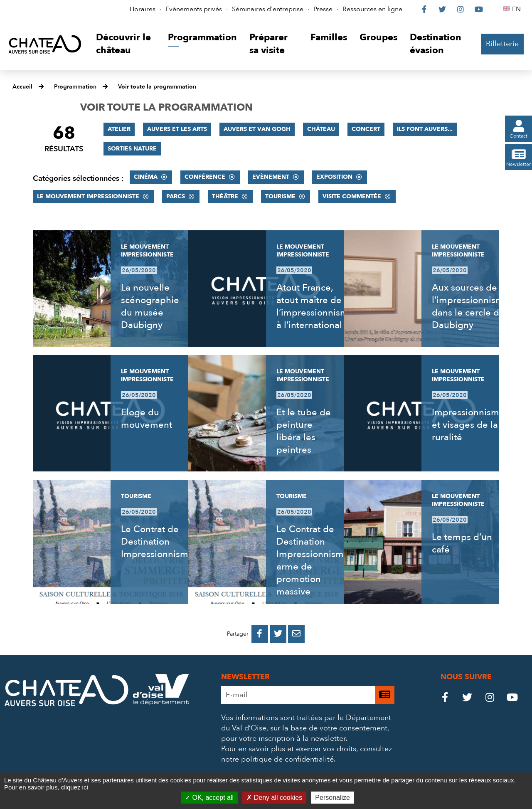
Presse (323, 9)
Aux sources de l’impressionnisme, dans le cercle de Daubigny (472, 306)
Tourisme (280, 196)
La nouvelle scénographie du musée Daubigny (150, 306)
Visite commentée (352, 196)
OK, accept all (209, 798)
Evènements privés (194, 9)
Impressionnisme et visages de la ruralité (468, 425)
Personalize (332, 798)
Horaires (143, 9)
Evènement (271, 177)
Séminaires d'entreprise (268, 9)
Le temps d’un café (462, 543)
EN (518, 9)
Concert (366, 129)
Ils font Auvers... (425, 129)
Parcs (176, 196)
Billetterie (502, 44)
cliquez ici (75, 787)
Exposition (334, 177)
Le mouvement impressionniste (88, 196)
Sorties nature (132, 149)
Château (321, 129)
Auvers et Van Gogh (257, 129)
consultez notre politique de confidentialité (307, 754)
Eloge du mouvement (147, 419)
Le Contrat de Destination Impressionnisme (157, 542)
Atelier (119, 129)
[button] (126, 44)
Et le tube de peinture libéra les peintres (304, 431)
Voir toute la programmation (157, 87)
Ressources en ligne (372, 9)
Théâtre (225, 196)
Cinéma (146, 177)
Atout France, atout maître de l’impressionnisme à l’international (315, 306)
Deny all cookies (274, 798)
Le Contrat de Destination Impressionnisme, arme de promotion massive (314, 560)
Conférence (205, 177)
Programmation (75, 87)
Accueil (22, 87)
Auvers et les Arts (177, 129)
